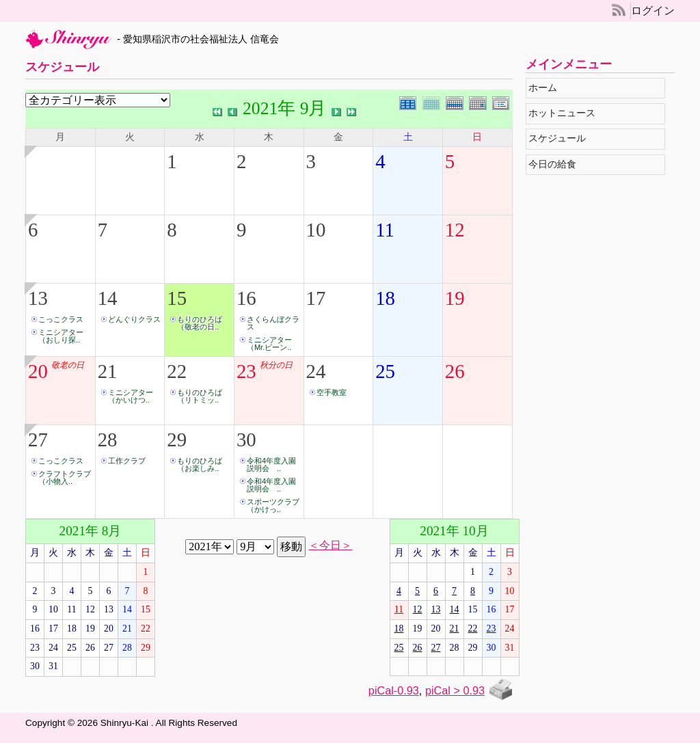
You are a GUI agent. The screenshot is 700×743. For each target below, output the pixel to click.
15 (177, 298)
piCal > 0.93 (455, 690)
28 (108, 440)
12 (455, 230)
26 (455, 371)
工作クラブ (127, 461)
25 (385, 371)
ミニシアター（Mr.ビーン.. (269, 343)
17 (316, 298)
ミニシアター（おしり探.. (61, 336)
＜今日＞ (330, 545)
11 (385, 230)
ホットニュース (565, 113)
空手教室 (332, 392)
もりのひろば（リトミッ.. (200, 396)
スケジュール (560, 138)
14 (108, 298)
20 (38, 371)
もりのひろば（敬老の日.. (200, 323)
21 (108, 371)
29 (177, 440)
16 (246, 298)
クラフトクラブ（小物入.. (65, 477)
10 (316, 230)
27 (38, 440)
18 (385, 298)
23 (246, 371)
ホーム (546, 88)
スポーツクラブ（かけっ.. (273, 505)
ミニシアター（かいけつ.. (131, 396)
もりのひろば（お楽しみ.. (200, 464)
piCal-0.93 (394, 690)
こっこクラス (61, 319)
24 (316, 371)
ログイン (653, 11)
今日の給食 (555, 164)
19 (455, 298)
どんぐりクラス (134, 319)
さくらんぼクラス (273, 323)
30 (246, 440)
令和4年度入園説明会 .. (271, 464)
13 (38, 298)
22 (177, 371)
